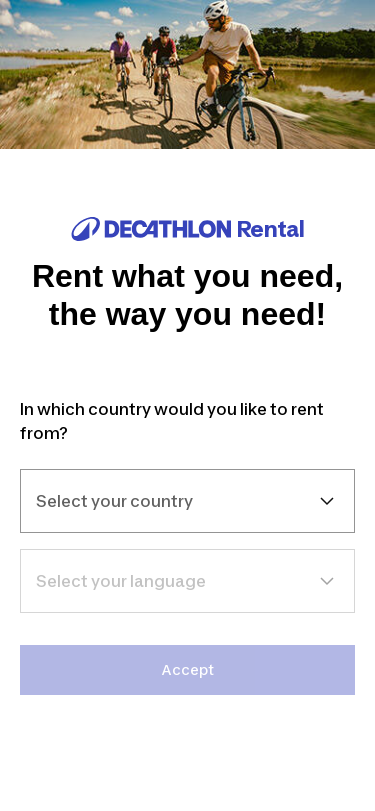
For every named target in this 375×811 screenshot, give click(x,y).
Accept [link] (187, 669)
